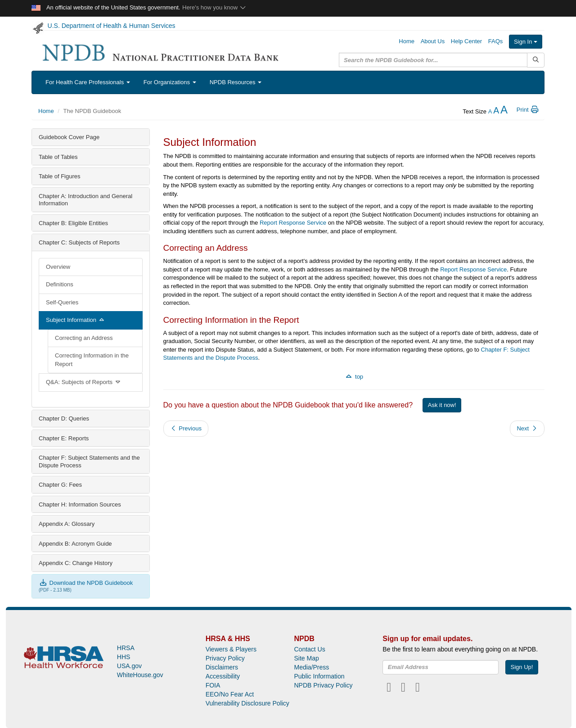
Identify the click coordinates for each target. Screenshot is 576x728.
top (354, 377)
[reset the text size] (496, 111)
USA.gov (129, 666)
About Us (433, 41)
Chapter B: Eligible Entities (73, 223)
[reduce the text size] (490, 111)
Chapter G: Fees (60, 485)
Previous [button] (186, 428)
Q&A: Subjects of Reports (84, 382)
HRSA (126, 648)
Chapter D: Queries (64, 418)
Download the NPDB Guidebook (86, 583)
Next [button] (527, 428)
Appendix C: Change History (76, 563)
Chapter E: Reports (64, 438)
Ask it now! (442, 405)
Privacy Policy (225, 658)
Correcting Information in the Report (92, 360)
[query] (433, 60)
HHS (124, 657)
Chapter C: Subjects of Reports (79, 242)
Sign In (526, 42)
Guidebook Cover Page (69, 137)
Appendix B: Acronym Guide (75, 544)
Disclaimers (222, 667)
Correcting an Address (84, 338)
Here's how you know (214, 7)
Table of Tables (58, 157)
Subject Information (76, 320)
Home (407, 41)
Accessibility (223, 676)
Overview (58, 267)
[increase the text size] (504, 111)
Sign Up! (522, 667)
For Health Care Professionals (88, 82)
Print (528, 110)
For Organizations (170, 82)
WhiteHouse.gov (140, 675)
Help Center (466, 41)
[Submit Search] (536, 60)
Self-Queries (62, 302)
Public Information (319, 676)
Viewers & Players (231, 649)
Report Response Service (293, 223)
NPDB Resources (236, 82)
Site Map (306, 658)
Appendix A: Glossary (67, 524)
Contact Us (309, 649)
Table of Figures (60, 176)
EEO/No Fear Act (230, 694)
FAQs (496, 41)
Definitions (60, 284)
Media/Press (311, 667)
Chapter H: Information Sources (80, 504)
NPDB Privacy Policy (323, 685)
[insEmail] (441, 667)
